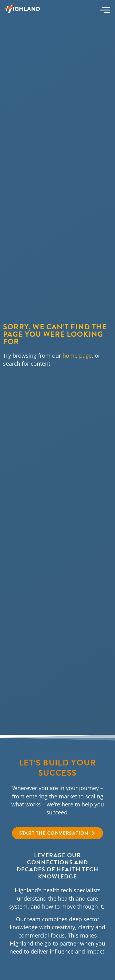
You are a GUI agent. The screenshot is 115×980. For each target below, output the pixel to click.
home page (77, 355)
